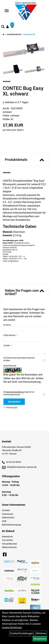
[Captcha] (24, 387)
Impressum (8, 514)
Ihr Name (7, 325)
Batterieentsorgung (12, 525)
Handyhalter (29, 35)
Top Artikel (7, 540)
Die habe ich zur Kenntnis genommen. (19, 393)
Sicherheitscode (10, 366)
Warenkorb (7, 537)
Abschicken (14, 402)
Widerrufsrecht (9, 547)
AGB (4, 521)
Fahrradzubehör (14, 35)
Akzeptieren (40, 639)
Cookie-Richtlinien (12, 628)
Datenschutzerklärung (15, 392)
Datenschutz (8, 517)
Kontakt (6, 510)
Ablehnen (41, 633)
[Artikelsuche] (3, 27)
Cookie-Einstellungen (22, 633)
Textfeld (7, 346)
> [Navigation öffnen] (6, 11)
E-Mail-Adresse (9, 335)
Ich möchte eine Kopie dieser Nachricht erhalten (19, 359)
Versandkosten (9, 544)
